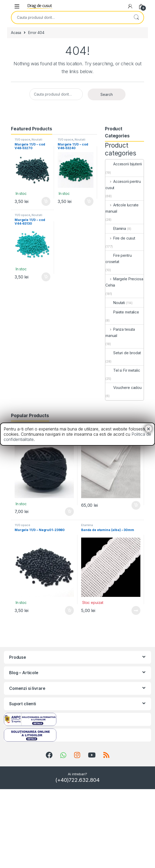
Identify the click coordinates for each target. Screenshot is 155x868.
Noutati (37, 139)
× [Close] (148, 429)
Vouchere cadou (124, 388)
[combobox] (70, 18)
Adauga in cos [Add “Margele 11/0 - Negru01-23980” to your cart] (69, 610)
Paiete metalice (122, 312)
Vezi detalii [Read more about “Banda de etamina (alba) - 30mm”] (136, 610)
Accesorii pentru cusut (123, 185)
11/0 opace (22, 139)
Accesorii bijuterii (124, 164)
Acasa (16, 33)
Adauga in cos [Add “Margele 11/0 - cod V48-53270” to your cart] (46, 201)
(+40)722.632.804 (77, 780)
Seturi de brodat (123, 353)
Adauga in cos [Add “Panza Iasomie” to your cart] (136, 505)
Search (136, 18)
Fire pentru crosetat (118, 258)
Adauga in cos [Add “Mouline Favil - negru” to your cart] (69, 512)
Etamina (116, 228)
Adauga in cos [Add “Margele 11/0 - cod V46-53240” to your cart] (89, 201)
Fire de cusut (120, 238)
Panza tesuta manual (120, 332)
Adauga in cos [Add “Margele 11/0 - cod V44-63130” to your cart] (46, 277)
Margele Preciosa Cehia (124, 282)
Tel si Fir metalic (123, 370)
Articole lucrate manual (122, 208)
